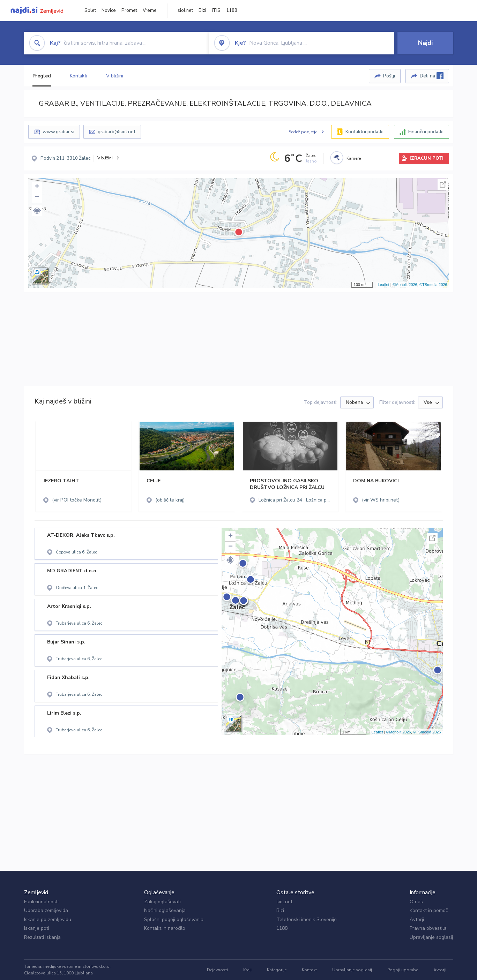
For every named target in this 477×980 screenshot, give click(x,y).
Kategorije (277, 970)
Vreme (150, 10)
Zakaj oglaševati (162, 902)
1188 (232, 10)
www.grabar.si (58, 132)
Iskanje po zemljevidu (48, 919)
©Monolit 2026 (405, 285)
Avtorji (417, 919)
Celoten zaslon (443, 184)
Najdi (425, 43)
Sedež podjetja (303, 132)
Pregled (42, 76)
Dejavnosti (217, 970)
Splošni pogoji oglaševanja (174, 919)
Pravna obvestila (428, 928)
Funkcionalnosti (41, 902)
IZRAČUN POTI (427, 158)
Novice (109, 10)
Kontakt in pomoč (429, 910)
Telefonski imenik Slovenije (307, 919)
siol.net (185, 10)
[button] (37, 211)
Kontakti (79, 76)
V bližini (115, 76)
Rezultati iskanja (42, 937)
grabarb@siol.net (117, 132)
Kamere (354, 158)
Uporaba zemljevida (46, 910)
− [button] (37, 197)
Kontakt (309, 970)
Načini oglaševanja (165, 910)
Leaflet (384, 285)
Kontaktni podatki (364, 132)
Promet (129, 10)
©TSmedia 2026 (433, 285)
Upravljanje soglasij (431, 937)
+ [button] (37, 187)
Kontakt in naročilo (165, 928)
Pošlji (389, 76)
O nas (416, 902)
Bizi (202, 10)
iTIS (216, 10)
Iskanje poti (37, 928)
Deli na (432, 76)
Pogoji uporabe (403, 970)
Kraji (247, 970)
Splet (90, 10)
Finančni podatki (426, 132)
